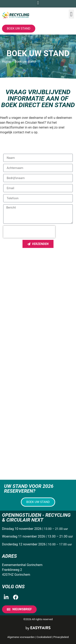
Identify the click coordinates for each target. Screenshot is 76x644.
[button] (71, 14)
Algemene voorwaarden (21, 637)
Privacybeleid (61, 637)
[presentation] (29, 232)
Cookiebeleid (44, 637)
